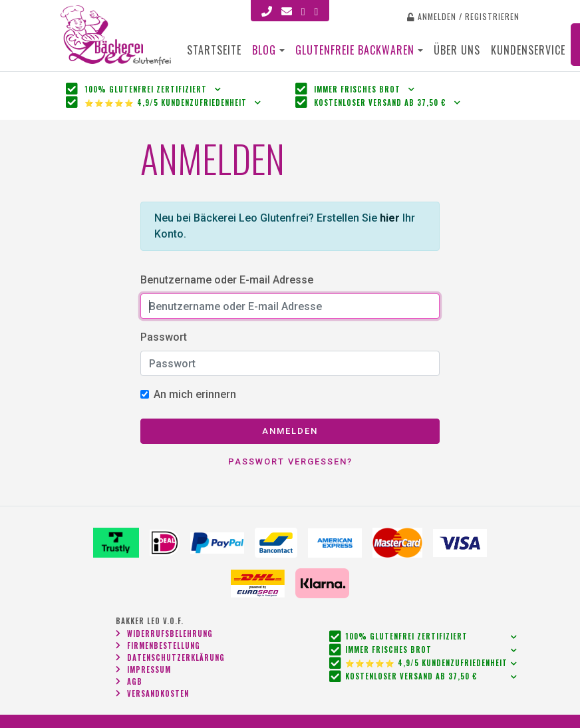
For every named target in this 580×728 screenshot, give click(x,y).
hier (390, 218)
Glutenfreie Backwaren (357, 50)
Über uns (457, 50)
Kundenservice (528, 50)
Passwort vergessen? (290, 461)
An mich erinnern (195, 394)
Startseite (214, 50)
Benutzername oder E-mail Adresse (227, 280)
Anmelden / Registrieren (463, 16)
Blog (264, 50)
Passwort (164, 337)
